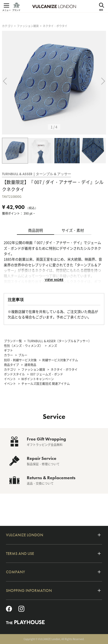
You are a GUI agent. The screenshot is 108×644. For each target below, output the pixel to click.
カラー (8, 355)
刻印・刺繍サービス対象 (20, 360)
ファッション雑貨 (28, 26)
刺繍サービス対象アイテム (60, 360)
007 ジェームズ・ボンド (47, 374)
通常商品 (30, 365)
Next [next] (103, 83)
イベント (10, 379)
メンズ (53, 346)
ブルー (23, 355)
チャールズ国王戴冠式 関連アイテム (46, 384)
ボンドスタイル (14, 374)
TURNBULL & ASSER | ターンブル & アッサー (36, 174)
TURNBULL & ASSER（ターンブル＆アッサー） (59, 341)
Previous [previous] (8, 83)
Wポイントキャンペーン (38, 379)
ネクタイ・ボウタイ (55, 26)
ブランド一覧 (13, 341)
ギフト (8, 350)
